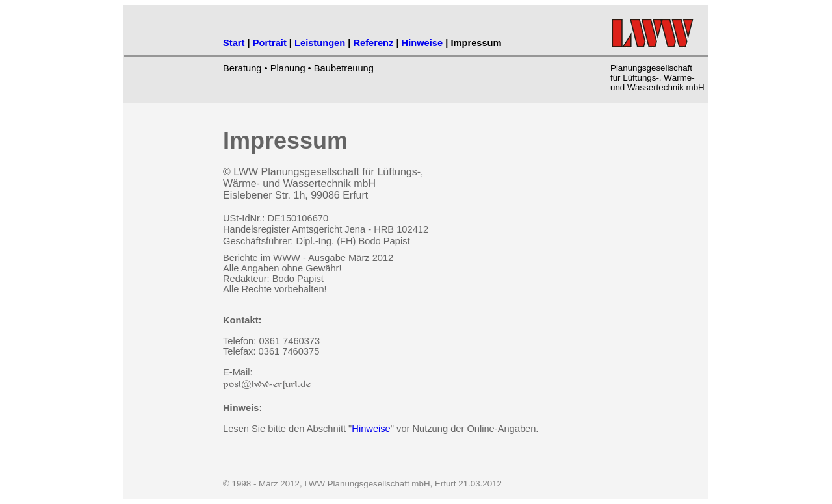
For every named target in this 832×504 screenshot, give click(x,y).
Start (234, 43)
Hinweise (422, 43)
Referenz (373, 43)
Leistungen (320, 43)
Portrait (270, 43)
